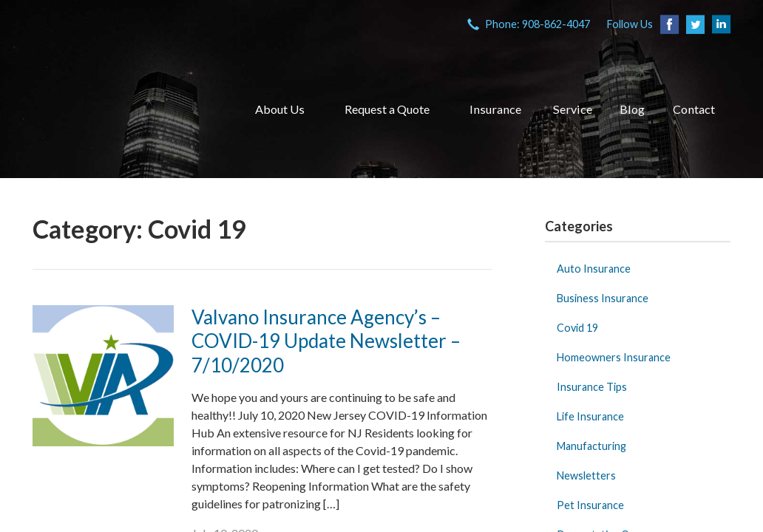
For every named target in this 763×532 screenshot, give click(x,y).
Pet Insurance (590, 505)
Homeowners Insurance (614, 357)
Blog (632, 109)
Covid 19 (577, 328)
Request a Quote (387, 109)
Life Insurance (590, 416)
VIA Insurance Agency (125, 109)
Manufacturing (591, 446)
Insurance (495, 109)
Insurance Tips (592, 387)
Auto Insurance (594, 269)
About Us (280, 109)
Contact (694, 109)
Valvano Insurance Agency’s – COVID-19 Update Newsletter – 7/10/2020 (326, 341)
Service (573, 109)
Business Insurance (603, 298)
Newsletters (586, 475)
